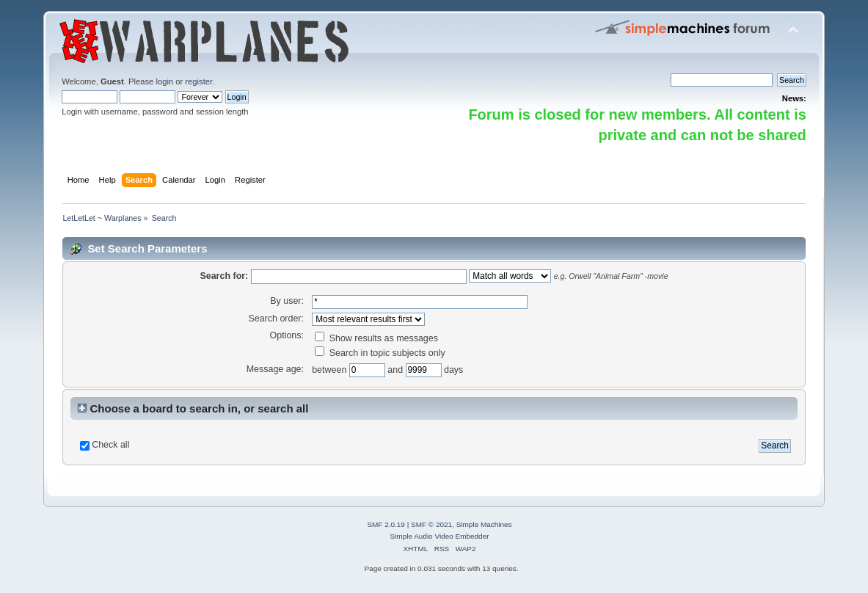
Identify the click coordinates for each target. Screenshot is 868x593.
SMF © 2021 (431, 524)
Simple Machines (484, 524)
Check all (110, 445)
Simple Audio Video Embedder (439, 536)
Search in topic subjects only (380, 353)
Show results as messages (376, 338)
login (164, 81)
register (198, 81)
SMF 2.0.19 (386, 524)
